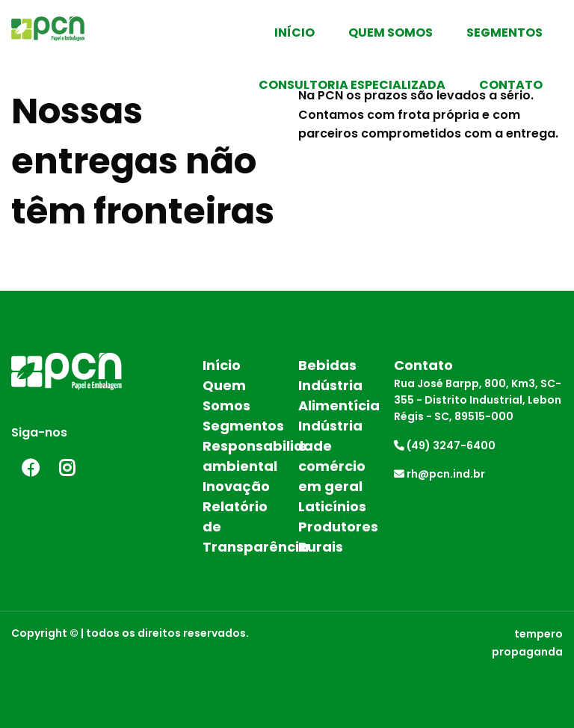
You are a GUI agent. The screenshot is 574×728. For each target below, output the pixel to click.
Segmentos (504, 33)
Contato (511, 85)
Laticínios (332, 506)
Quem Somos (391, 33)
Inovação (236, 486)
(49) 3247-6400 (445, 445)
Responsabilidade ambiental (239, 456)
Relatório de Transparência (239, 527)
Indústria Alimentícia (335, 395)
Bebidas (327, 365)
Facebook (30, 468)
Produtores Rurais (335, 537)
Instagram (67, 468)
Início (294, 33)
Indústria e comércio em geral (332, 456)
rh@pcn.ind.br (439, 474)
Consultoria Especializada (352, 85)
